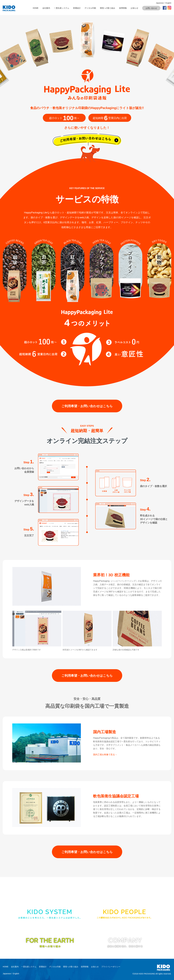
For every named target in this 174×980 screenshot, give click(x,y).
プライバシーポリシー (111, 967)
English (168, 3)
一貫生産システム (62, 8)
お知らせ (134, 8)
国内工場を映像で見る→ (105, 755)
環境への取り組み (108, 8)
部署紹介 (77, 8)
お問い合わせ (151, 8)
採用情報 (123, 8)
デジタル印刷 (90, 8)
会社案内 (46, 8)
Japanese (160, 3)
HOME (36, 8)
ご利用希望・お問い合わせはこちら (87, 406)
